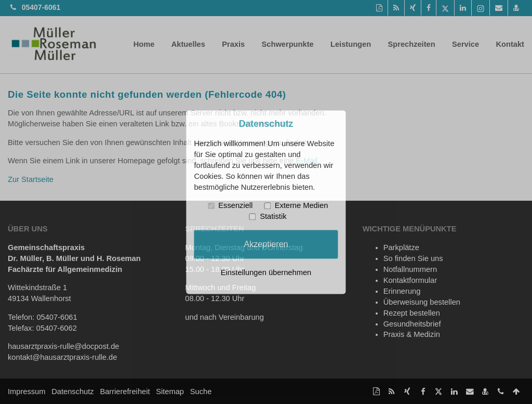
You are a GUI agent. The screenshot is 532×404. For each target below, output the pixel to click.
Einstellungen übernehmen (266, 272)
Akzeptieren (266, 244)
